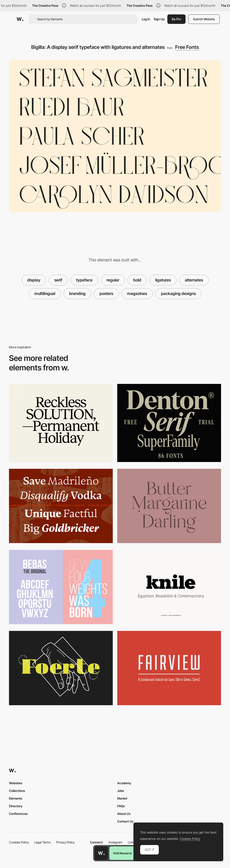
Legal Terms (43, 842)
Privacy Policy (65, 842)
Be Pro (176, 19)
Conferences (18, 814)
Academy (124, 783)
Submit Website (204, 19)
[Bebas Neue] (61, 587)
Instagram (116, 842)
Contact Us (125, 821)
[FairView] (169, 668)
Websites (16, 783)
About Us (124, 814)
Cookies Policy (19, 842)
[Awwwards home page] (101, 853)
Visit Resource (122, 853)
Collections (17, 791)
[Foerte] (61, 668)
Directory (16, 806)
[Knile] (169, 587)
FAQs (121, 806)
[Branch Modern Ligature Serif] (169, 506)
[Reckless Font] (61, 423)
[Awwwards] (20, 19)
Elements (16, 798)
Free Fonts (187, 47)
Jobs (121, 791)
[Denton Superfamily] (169, 423)
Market (122, 798)
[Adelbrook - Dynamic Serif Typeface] (61, 506)
